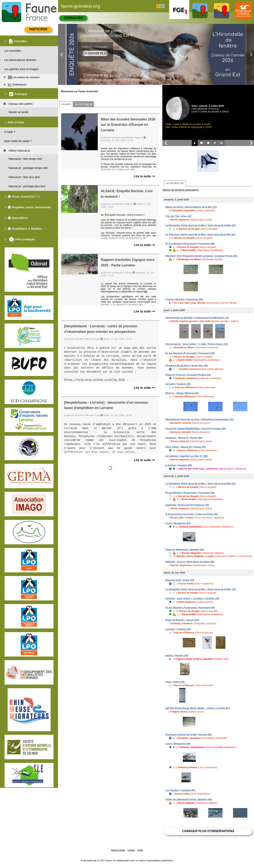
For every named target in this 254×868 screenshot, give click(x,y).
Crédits (140, 850)
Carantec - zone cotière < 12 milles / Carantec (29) (192, 599)
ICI (146, 292)
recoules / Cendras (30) (178, 384)
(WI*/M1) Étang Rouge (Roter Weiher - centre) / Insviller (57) (198, 708)
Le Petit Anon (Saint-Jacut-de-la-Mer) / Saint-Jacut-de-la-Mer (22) (200, 235)
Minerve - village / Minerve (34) (182, 393)
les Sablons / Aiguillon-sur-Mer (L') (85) (187, 456)
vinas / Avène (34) (175, 682)
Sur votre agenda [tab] (83, 104)
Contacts (131, 850)
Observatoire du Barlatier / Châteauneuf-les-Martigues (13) (197, 318)
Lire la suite (144, 176)
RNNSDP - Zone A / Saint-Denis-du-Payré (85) (190, 562)
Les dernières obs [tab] (175, 183)
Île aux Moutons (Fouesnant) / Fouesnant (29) (190, 244)
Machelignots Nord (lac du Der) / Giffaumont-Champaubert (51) (199, 419)
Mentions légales (118, 850)
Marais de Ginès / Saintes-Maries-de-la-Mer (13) (191, 207)
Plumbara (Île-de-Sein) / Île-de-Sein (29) (187, 366)
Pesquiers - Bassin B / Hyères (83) (184, 438)
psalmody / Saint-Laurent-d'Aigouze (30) (187, 505)
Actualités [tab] (66, 104)
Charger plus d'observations (208, 831)
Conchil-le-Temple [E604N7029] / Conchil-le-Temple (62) (196, 429)
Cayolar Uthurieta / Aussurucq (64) (184, 299)
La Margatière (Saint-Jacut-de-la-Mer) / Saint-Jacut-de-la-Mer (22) (201, 225)
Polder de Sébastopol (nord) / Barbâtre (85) (189, 799)
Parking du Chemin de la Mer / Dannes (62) (189, 735)
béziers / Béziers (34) (177, 656)
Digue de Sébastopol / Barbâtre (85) (185, 550)
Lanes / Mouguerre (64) (178, 523)
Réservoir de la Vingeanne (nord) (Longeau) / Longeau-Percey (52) (201, 256)
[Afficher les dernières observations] (181, 190)
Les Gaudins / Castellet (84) (180, 790)
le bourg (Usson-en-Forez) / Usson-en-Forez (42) (192, 514)
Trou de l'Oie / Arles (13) (178, 216)
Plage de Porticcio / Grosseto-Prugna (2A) (188, 375)
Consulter (73, 18)
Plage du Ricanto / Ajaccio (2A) (182, 620)
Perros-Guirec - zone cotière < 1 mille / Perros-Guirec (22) (197, 344)
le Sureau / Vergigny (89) (179, 465)
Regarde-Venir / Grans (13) (180, 580)
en (163, 6)
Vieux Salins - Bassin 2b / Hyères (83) (186, 447)
